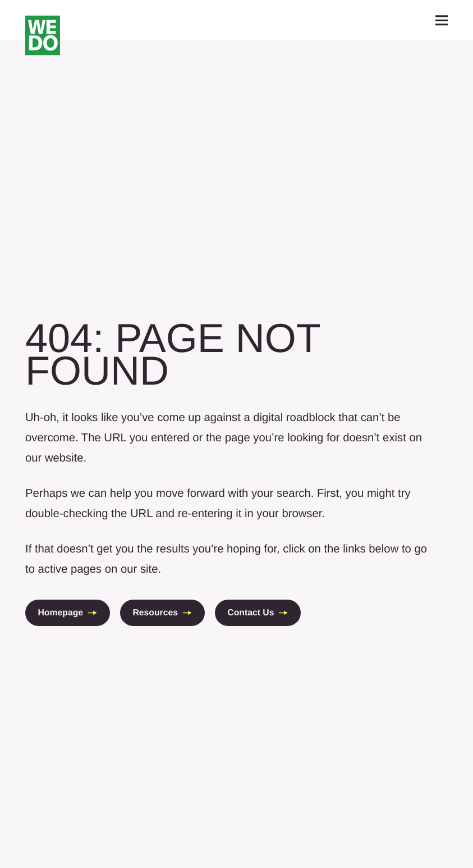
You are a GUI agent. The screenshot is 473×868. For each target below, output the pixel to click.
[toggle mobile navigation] (442, 20)
